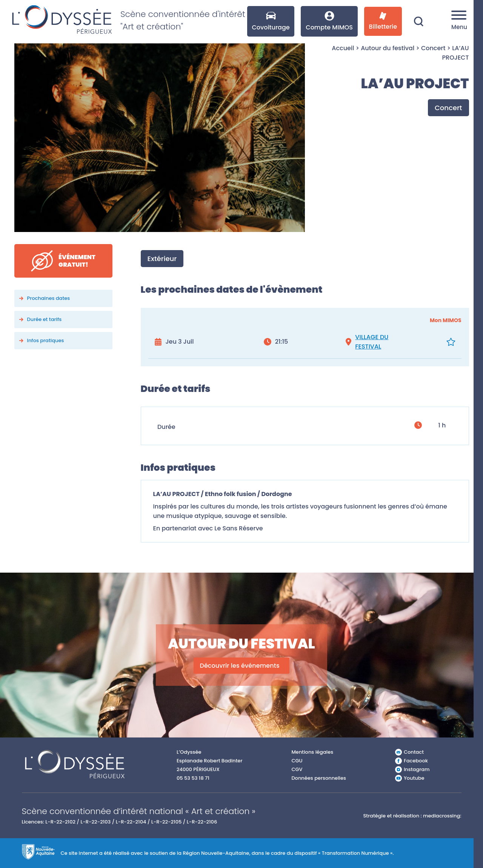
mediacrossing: (442, 816)
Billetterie (383, 21)
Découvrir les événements (239, 666)
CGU (297, 761)
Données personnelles (319, 778)
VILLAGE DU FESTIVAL (372, 342)
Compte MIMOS (329, 21)
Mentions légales (312, 752)
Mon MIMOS (446, 320)
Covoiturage (271, 21)
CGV (297, 769)
